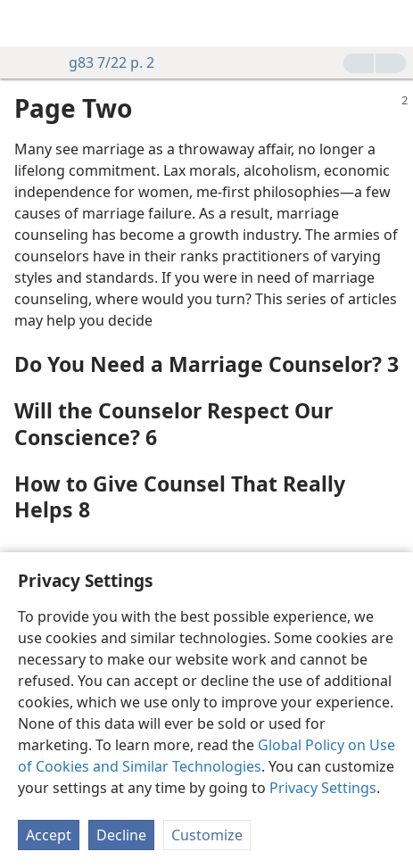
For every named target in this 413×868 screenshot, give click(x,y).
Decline (121, 835)
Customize (207, 835)
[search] (391, 23)
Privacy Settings (323, 788)
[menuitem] (27, 23)
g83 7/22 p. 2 (103, 62)
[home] (27, 23)
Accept (49, 835)
